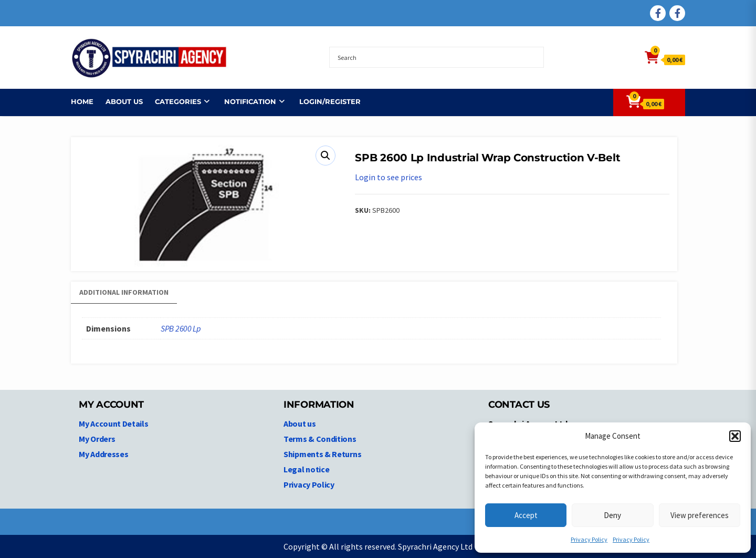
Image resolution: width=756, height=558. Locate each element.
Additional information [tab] (124, 292)
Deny (612, 515)
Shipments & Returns (322, 454)
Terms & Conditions (320, 439)
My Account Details (114, 423)
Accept (526, 515)
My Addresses (103, 454)
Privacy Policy (589, 539)
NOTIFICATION (250, 101)
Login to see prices (388, 177)
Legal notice (306, 469)
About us (124, 101)
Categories (178, 101)
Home (82, 101)
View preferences (700, 515)
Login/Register (330, 101)
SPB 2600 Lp (181, 328)
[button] (735, 436)
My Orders (97, 439)
